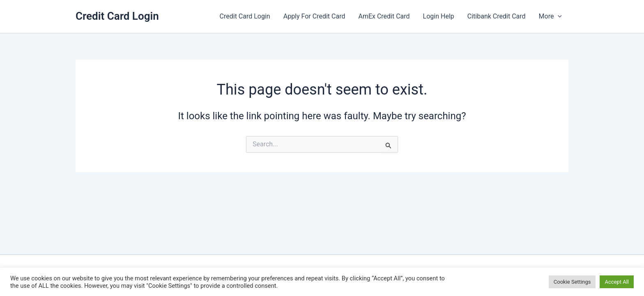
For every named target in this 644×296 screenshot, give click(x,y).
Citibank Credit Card (497, 16)
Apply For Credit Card (314, 16)
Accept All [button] (617, 282)
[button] (558, 16)
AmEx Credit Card (384, 16)
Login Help (439, 16)
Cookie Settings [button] (572, 282)
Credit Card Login (117, 16)
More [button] (550, 16)
